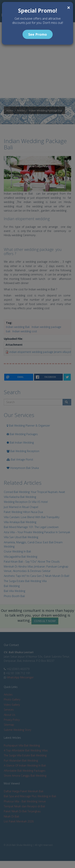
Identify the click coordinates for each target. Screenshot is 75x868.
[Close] (69, 8)
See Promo (38, 34)
